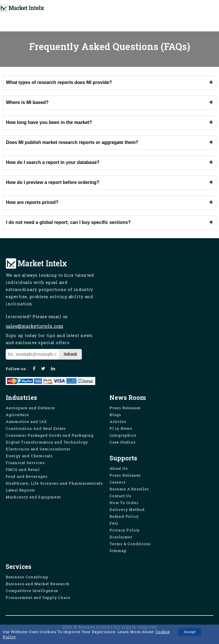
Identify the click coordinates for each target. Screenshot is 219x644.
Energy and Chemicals (29, 456)
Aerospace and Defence (30, 408)
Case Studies (123, 442)
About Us (119, 468)
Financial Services (25, 463)
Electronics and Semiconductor (38, 449)
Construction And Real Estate (36, 428)
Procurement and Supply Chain (38, 597)
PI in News (121, 428)
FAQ (114, 523)
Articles (118, 422)
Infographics (123, 435)
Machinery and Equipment (33, 497)
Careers (118, 482)
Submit (70, 354)
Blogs (115, 415)
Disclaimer (121, 537)
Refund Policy (124, 516)
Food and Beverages (27, 476)
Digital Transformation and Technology (47, 442)
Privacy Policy (125, 530)
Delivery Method (127, 509)
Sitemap (118, 551)
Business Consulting (27, 577)
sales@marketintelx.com (35, 326)
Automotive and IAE (26, 422)
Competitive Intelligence (32, 591)
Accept (189, 632)
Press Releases (125, 408)
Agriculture (17, 415)
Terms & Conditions (130, 544)
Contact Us (120, 496)
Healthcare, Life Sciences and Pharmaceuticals (54, 483)
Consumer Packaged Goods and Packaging (50, 435)
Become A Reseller (129, 489)
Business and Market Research (37, 584)
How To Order (124, 503)
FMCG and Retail (23, 470)
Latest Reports (20, 490)
